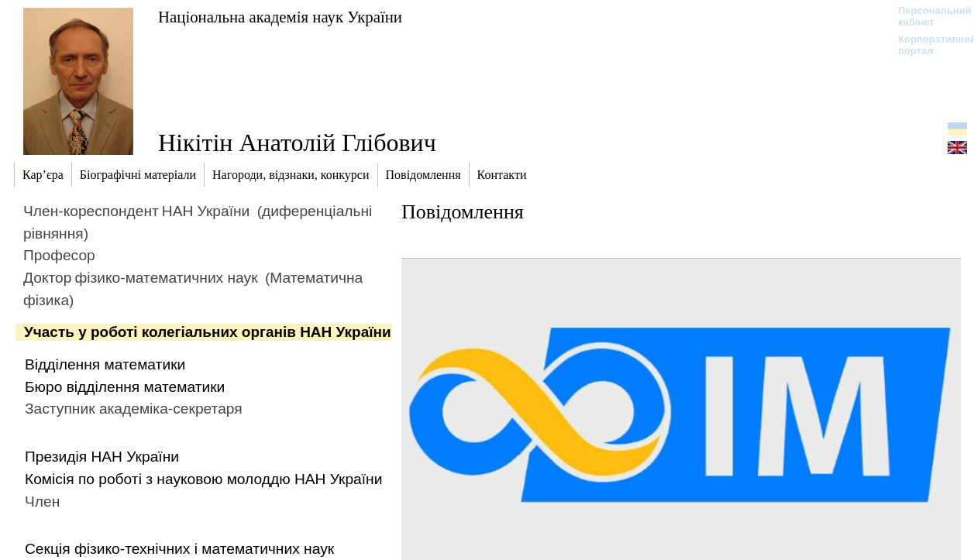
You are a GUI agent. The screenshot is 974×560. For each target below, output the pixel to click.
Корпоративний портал (927, 45)
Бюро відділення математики (125, 387)
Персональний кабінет (927, 16)
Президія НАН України (102, 457)
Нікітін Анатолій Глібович (297, 143)
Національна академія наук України (280, 17)
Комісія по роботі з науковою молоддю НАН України (203, 479)
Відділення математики (105, 364)
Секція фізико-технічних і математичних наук (179, 549)
